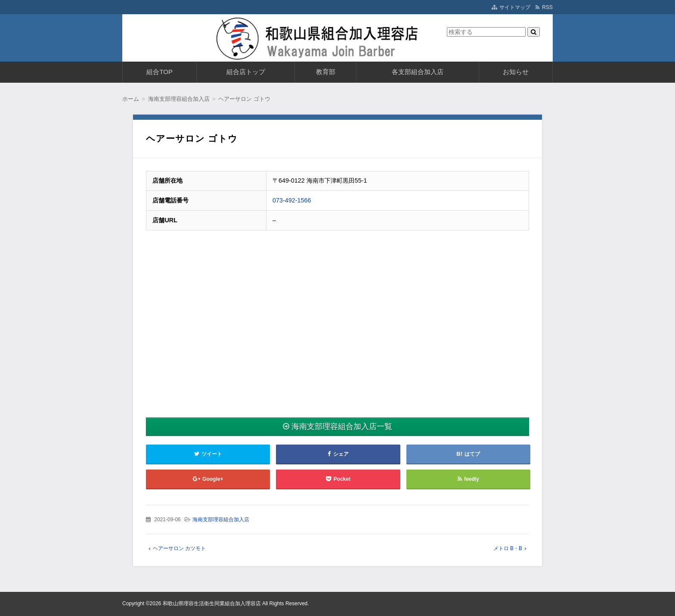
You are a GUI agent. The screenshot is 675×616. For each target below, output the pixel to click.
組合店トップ (246, 72)
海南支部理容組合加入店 (221, 520)
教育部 (326, 72)
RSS (547, 7)
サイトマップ (515, 7)
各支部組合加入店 (418, 72)
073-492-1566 (292, 200)
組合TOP (159, 72)
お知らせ (516, 72)
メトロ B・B (508, 548)
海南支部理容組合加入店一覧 (342, 426)
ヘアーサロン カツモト (179, 548)
